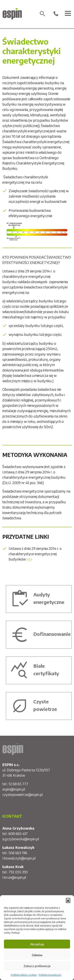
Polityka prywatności (50, 975)
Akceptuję (37, 944)
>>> (29, 559)
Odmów (37, 955)
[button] (68, 900)
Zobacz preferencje (37, 966)
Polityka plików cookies (24, 975)
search (43, 14)
